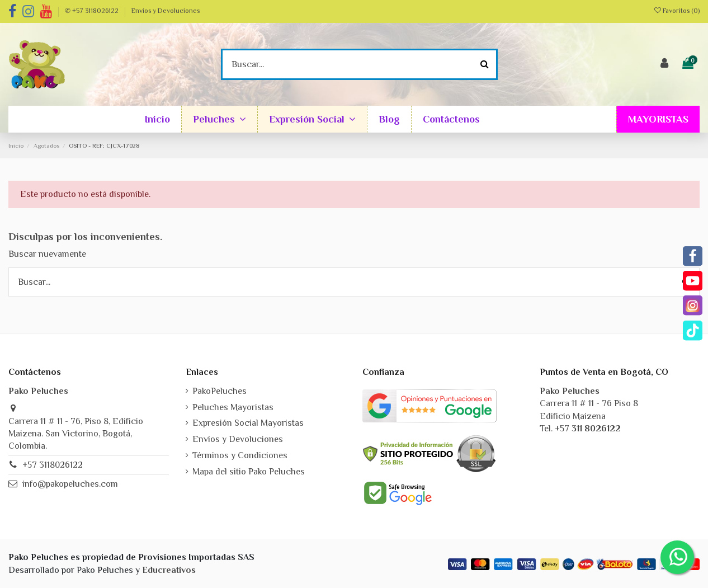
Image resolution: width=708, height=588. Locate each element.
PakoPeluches (220, 391)
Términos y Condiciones (240, 455)
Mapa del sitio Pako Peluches (249, 472)
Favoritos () (677, 11)
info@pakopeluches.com (70, 484)
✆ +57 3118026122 (93, 11)
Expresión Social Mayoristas (248, 423)
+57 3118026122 (53, 465)
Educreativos (169, 570)
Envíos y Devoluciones (166, 11)
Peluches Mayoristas (233, 407)
